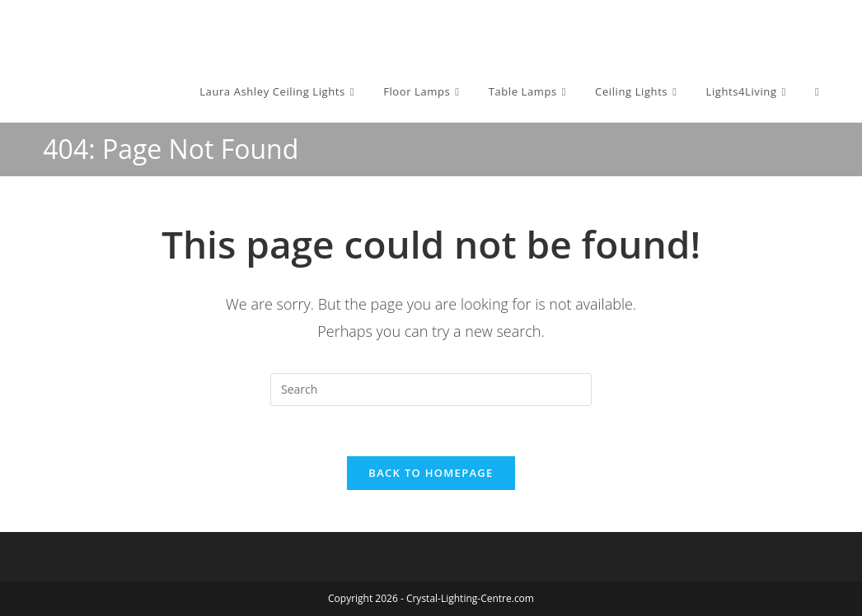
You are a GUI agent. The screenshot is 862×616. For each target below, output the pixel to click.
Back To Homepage (431, 473)
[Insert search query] (431, 390)
